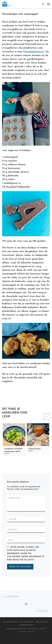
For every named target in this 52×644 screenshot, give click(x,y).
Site (11, 540)
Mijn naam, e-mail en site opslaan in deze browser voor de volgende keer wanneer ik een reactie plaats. (26, 553)
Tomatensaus (34, 449)
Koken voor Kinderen (23, 622)
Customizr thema (26, 632)
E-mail (13, 530)
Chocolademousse (33, 52)
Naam (12, 519)
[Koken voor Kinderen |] (7, 4)
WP (25, 629)
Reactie (14, 498)
